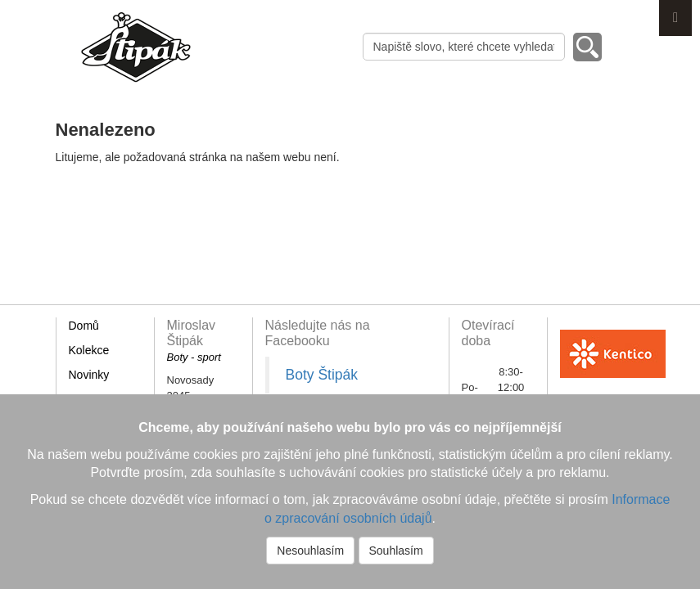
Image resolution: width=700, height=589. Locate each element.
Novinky (89, 375)
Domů (84, 326)
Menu (675, 18)
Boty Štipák (322, 375)
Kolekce (89, 350)
